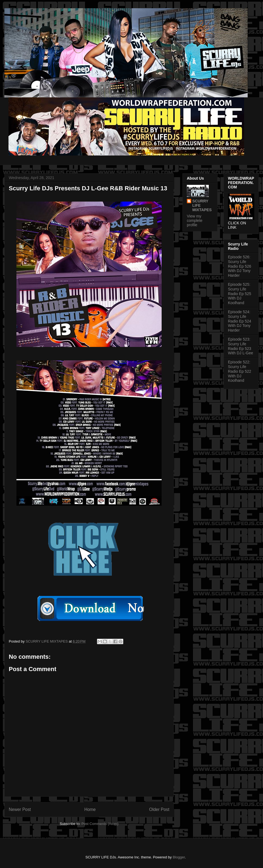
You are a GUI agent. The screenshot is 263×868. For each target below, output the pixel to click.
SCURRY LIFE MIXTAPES (202, 205)
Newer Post (20, 809)
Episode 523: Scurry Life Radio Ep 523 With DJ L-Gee (241, 346)
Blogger (179, 857)
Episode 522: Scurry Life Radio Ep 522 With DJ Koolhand (240, 371)
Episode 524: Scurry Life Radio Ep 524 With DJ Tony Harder (240, 321)
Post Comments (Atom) (100, 824)
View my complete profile (195, 220)
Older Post (159, 809)
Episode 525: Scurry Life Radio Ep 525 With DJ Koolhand (240, 294)
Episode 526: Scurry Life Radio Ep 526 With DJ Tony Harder (240, 266)
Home (90, 809)
